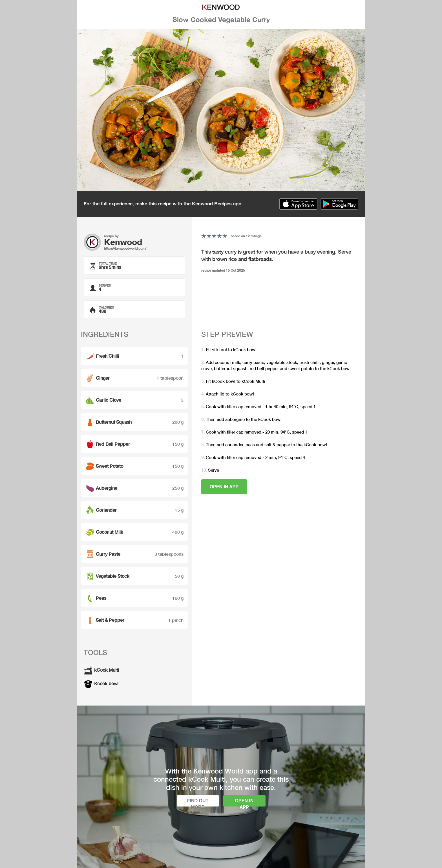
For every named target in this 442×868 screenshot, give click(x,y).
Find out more (198, 802)
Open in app (224, 487)
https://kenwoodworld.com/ (125, 248)
